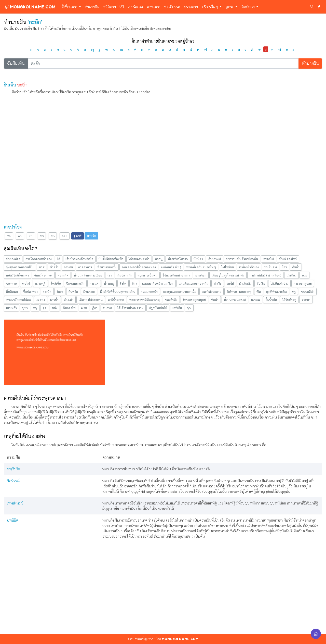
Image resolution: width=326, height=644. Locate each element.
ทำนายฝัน (92, 7)
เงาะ (84, 308)
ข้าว (134, 283)
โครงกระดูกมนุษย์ (194, 300)
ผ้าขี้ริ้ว (54, 267)
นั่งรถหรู (109, 283)
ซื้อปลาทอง (30, 292)
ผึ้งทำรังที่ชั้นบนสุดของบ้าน (118, 292)
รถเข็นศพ (270, 267)
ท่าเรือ (218, 283)
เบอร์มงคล (135, 7)
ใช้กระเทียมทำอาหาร (176, 275)
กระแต (94, 283)
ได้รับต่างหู (289, 300)
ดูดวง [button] (230, 7)
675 (65, 236)
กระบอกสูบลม (303, 283)
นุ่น (189, 308)
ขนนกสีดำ (308, 292)
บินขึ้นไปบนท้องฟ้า (111, 259)
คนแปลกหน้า (149, 292)
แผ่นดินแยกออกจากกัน (194, 283)
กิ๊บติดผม (12, 292)
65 (20, 236)
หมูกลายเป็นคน (147, 275)
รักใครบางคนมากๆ (239, 292)
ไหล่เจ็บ (56, 283)
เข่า (110, 275)
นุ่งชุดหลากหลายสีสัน (20, 267)
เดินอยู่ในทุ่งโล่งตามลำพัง (228, 275)
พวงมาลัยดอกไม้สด (18, 300)
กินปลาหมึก (125, 275)
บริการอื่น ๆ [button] (210, 7)
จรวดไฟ (269, 259)
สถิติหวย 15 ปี (114, 7)
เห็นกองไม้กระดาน (91, 300)
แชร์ (78, 236)
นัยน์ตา (198, 259)
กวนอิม (68, 267)
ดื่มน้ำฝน (271, 300)
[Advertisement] (157, 134)
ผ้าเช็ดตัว (245, 283)
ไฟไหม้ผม (228, 267)
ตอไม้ (230, 283)
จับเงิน (261, 283)
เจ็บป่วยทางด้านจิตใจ (79, 259)
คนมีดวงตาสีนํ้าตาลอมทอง (139, 267)
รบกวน (107, 308)
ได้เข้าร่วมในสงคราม (130, 308)
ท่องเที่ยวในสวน (178, 259)
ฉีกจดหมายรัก (75, 283)
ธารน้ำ (54, 300)
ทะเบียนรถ (172, 7)
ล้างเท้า (69, 300)
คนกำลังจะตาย (212, 292)
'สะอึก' (22, 85)
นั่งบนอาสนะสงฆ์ (235, 300)
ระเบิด (47, 292)
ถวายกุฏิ (40, 283)
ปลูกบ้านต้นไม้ (158, 308)
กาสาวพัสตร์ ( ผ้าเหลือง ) (265, 275)
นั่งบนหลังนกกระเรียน (88, 275)
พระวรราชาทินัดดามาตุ (145, 300)
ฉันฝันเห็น (16, 63)
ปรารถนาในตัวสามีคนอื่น (242, 259)
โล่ (59, 259)
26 (9, 236)
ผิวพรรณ (89, 292)
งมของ (40, 300)
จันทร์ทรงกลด (43, 275)
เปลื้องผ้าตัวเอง (249, 267)
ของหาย (11, 283)
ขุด (45, 308)
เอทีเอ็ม (177, 308)
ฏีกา (95, 308)
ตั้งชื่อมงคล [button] (70, 7)
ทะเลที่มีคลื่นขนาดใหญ (201, 267)
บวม (304, 275)
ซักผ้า (215, 300)
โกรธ (60, 292)
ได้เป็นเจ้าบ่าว (279, 283)
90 (42, 236)
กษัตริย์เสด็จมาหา (17, 275)
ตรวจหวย (191, 7)
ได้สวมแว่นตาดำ (139, 259)
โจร (284, 267)
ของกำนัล (171, 300)
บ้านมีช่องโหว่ (288, 259)
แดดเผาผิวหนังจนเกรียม (158, 283)
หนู (35, 308)
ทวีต (91, 236)
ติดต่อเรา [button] (248, 7)
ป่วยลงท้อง (13, 259)
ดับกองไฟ (69, 308)
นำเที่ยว (291, 275)
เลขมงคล (154, 7)
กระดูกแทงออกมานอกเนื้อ (180, 292)
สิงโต (123, 283)
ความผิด (63, 275)
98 (53, 236)
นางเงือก (201, 275)
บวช (42, 267)
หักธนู (159, 259)
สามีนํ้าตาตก (116, 300)
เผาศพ (256, 300)
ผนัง (55, 308)
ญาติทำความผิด (276, 292)
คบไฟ (26, 283)
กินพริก (73, 292)
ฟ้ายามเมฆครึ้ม (107, 267)
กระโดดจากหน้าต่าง (39, 259)
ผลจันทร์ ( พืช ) (171, 267)
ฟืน (259, 292)
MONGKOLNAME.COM (30, 7)
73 (31, 236)
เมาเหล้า (11, 308)
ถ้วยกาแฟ (215, 259)
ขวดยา (306, 300)
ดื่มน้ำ (296, 267)
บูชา (25, 308)
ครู (294, 292)
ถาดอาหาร (85, 267)
